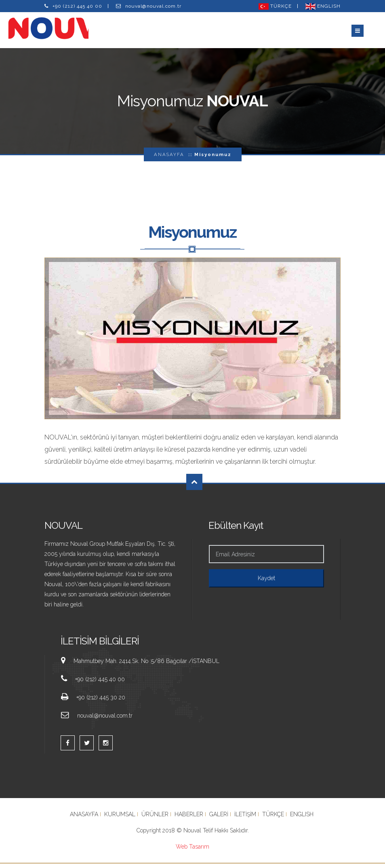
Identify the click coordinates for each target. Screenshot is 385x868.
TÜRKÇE (275, 6)
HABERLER (189, 819)
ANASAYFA (169, 159)
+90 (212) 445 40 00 (77, 6)
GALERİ (219, 819)
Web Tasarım (192, 851)
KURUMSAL (120, 819)
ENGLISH (323, 6)
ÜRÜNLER (155, 819)
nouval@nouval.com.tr (153, 6)
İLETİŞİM (245, 819)
